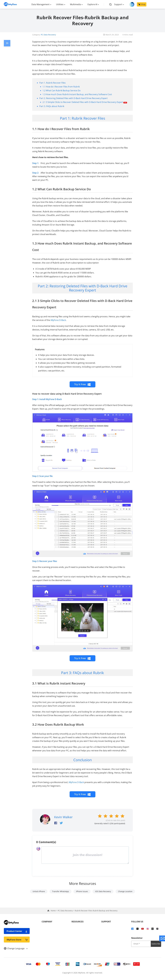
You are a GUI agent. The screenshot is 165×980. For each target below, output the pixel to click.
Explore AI (92, 4)
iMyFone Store (17, 940)
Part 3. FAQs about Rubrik (52, 106)
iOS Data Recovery (103, 891)
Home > (54, 911)
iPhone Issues (82, 891)
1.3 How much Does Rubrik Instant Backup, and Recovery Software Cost (77, 94)
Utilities (60, 4)
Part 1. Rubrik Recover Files (52, 83)
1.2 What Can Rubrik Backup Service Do (62, 90)
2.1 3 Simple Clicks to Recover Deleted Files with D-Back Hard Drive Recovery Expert (85, 102)
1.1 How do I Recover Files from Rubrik (61, 87)
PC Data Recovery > (66, 911)
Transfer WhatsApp (60, 891)
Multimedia (75, 4)
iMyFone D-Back (58, 320)
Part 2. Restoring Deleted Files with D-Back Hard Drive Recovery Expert (73, 98)
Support (118, 4)
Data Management (40, 4)
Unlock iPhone (39, 891)
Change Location (125, 891)
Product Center (17, 931)
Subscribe (156, 944)
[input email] (141, 944)
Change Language (16, 948)
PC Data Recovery (48, 35)
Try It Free (82, 384)
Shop (142, 4)
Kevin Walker (63, 817)
